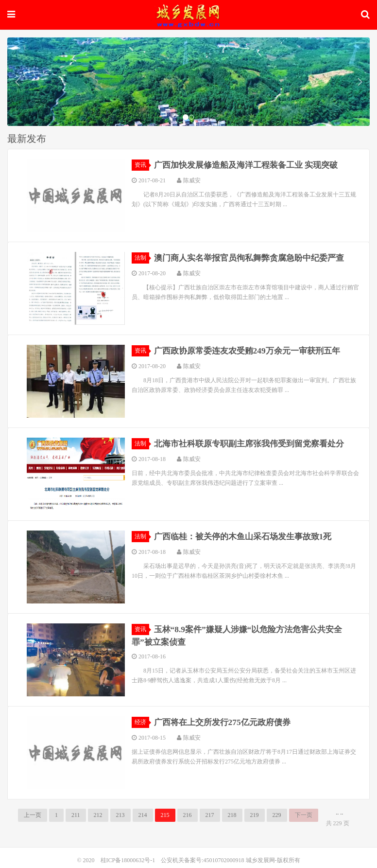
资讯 (142, 165)
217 (210, 815)
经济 (142, 722)
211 (76, 815)
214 (143, 815)
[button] (17, 82)
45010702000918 (224, 860)
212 (98, 815)
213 (120, 815)
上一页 (33, 815)
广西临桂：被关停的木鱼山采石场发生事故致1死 (248, 536)
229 (277, 815)
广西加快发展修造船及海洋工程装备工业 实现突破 (251, 165)
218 (232, 815)
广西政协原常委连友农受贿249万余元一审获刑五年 (252, 351)
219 (255, 815)
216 (188, 815)
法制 (142, 258)
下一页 (304, 815)
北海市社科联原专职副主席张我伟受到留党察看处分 (255, 443)
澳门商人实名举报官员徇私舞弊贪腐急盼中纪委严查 (255, 258)
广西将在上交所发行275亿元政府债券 (226, 722)
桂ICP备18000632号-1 (128, 860)
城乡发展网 (188, 13)
